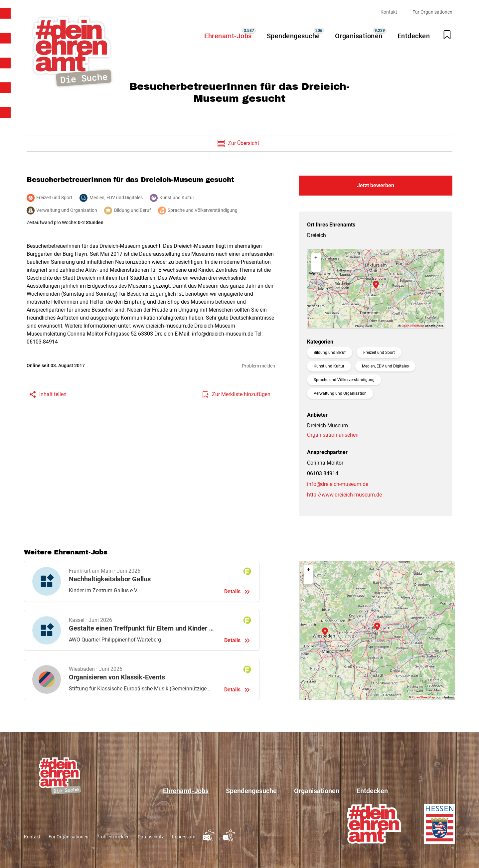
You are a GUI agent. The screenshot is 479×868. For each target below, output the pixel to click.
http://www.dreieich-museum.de (344, 495)
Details (142, 581)
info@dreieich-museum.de (338, 484)
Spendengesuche (293, 36)
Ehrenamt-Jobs (228, 36)
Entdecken (414, 36)
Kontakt (389, 12)
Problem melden (258, 366)
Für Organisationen (432, 12)
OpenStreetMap (413, 326)
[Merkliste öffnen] (447, 35)
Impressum (184, 837)
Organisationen (359, 36)
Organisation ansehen (333, 435)
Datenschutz (151, 837)
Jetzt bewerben (376, 185)
